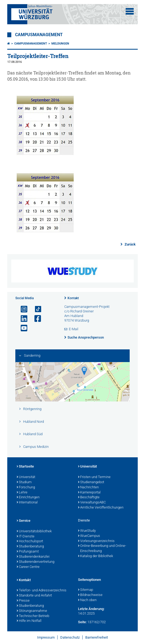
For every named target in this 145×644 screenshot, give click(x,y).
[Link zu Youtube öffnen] (22, 328)
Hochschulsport (30, 541)
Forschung (26, 488)
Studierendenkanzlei (33, 557)
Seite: (82, 622)
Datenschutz (70, 637)
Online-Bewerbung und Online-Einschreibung (102, 549)
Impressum (46, 637)
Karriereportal (89, 493)
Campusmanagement (39, 35)
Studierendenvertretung (36, 562)
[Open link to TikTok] (36, 309)
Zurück (130, 244)
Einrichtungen (28, 498)
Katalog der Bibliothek (96, 556)
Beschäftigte (89, 498)
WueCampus (89, 536)
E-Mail (74, 329)
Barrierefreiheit (97, 637)
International (27, 503)
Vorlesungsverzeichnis (96, 541)
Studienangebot (91, 482)
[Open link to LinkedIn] (22, 319)
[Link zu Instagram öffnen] (22, 309)
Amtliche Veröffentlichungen (101, 508)
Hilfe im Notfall (29, 621)
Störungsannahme (32, 611)
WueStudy (87, 531)
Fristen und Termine (94, 477)
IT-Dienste (26, 537)
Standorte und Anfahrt (34, 596)
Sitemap (86, 590)
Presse (23, 601)
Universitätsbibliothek (34, 531)
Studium (24, 482)
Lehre (22, 493)
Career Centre (28, 567)
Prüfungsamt (28, 552)
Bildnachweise (90, 595)
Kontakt (73, 298)
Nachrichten (88, 488)
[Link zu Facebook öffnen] (36, 319)
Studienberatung (30, 547)
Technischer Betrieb (33, 616)
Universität (26, 477)
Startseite (25, 467)
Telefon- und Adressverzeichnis (42, 591)
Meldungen (60, 44)
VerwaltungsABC (92, 503)
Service (24, 521)
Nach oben (87, 600)
